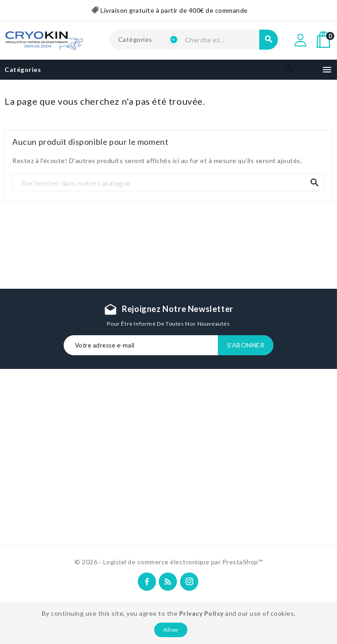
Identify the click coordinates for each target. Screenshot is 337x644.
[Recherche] (168, 183)
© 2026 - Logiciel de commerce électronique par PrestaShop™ (168, 562)
